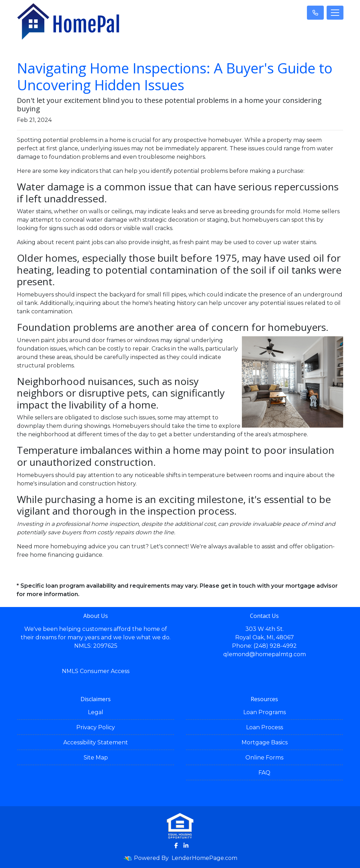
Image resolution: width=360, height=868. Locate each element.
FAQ (264, 773)
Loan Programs (265, 712)
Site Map (96, 758)
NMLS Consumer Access (96, 671)
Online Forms (264, 758)
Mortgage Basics (265, 742)
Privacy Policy (96, 727)
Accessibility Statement (96, 742)
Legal (96, 712)
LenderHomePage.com (204, 858)
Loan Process (265, 727)
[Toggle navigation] (335, 13)
